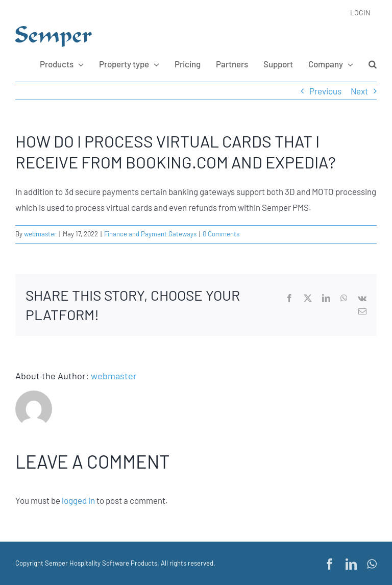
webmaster (40, 234)
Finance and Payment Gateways (150, 234)
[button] (373, 64)
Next (359, 91)
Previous (325, 91)
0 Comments (221, 234)
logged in (78, 500)
